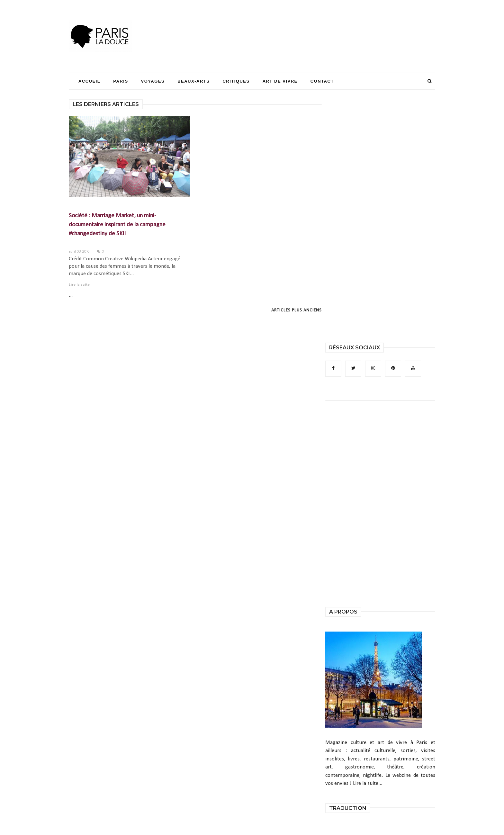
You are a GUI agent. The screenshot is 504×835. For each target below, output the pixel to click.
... (71, 295)
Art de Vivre (280, 81)
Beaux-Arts (194, 81)
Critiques (236, 81)
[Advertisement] (318, 24)
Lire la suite (79, 285)
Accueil (89, 81)
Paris (121, 81)
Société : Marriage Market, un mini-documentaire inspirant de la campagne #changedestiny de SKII (117, 225)
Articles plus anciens (297, 310)
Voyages (153, 81)
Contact (322, 81)
